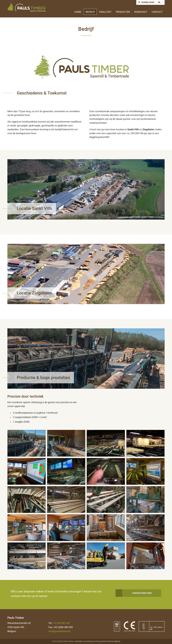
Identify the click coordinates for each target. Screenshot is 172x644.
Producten (123, 12)
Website (110, 641)
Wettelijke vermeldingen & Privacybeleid (91, 641)
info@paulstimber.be (59, 631)
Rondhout (141, 12)
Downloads (148, 2)
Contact (157, 12)
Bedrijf (90, 12)
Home (78, 12)
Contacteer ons (142, 593)
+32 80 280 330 (62, 623)
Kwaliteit (105, 12)
